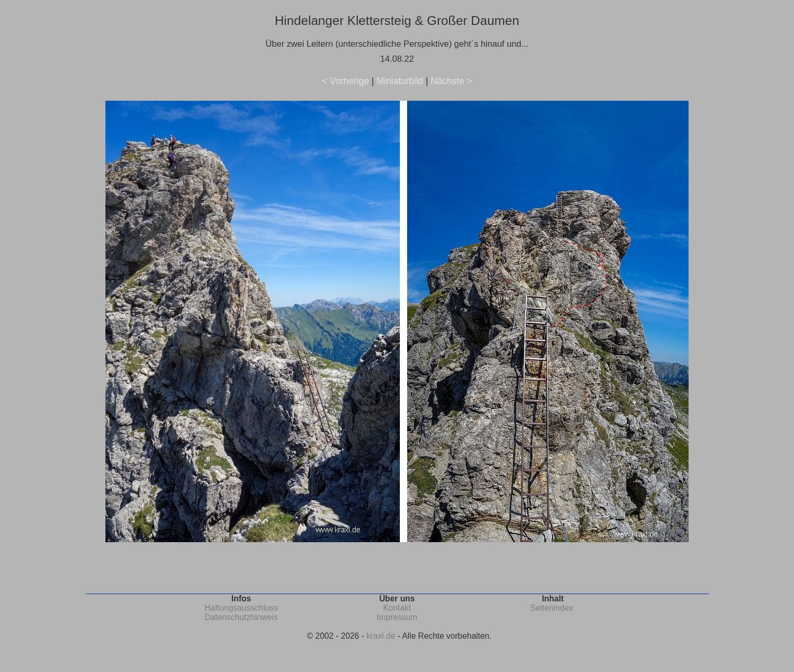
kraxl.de (381, 636)
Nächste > (451, 81)
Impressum (397, 617)
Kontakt (397, 608)
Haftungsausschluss (241, 608)
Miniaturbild (400, 81)
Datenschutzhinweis (241, 617)
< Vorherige (345, 81)
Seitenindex (552, 608)
